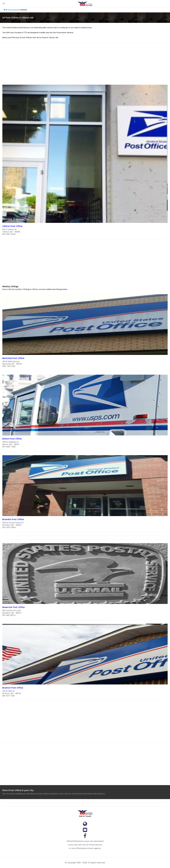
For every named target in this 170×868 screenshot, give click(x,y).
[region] (85, 65)
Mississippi (13, 10)
